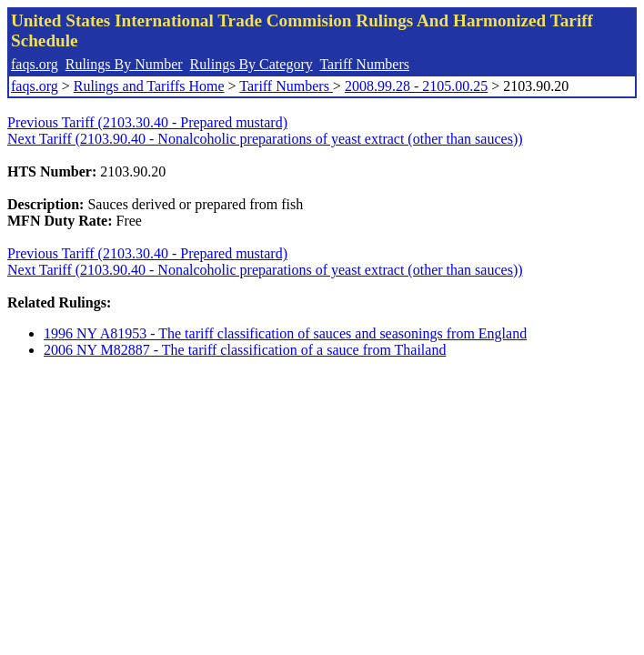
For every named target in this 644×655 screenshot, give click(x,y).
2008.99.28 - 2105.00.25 (416, 86)
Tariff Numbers (364, 64)
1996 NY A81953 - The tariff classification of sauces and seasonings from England (285, 333)
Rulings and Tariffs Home (149, 86)
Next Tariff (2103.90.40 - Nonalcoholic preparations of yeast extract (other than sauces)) (265, 139)
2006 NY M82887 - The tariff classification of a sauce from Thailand (245, 350)
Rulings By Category (252, 64)
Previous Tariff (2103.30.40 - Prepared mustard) (147, 122)
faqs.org (35, 64)
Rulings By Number (124, 64)
